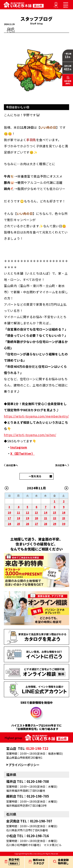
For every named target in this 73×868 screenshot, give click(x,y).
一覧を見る (35, 476)
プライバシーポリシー (24, 765)
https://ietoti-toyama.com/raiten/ (30, 435)
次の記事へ (61, 465)
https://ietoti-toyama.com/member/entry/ (36, 416)
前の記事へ (12, 465)
